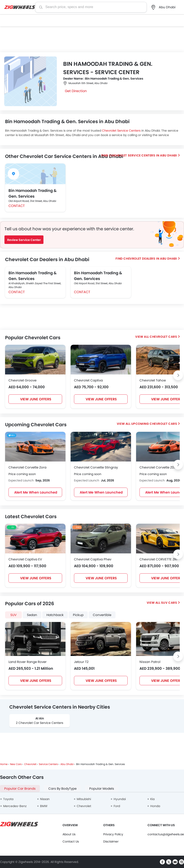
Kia (152, 799)
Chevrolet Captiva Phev (93, 559)
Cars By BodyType (62, 789)
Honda (155, 806)
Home (4, 764)
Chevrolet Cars (163, 337)
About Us (69, 834)
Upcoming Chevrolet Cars (154, 424)
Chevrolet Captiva (88, 380)
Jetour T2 (81, 662)
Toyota (8, 799)
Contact (17, 206)
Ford (117, 806)
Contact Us (71, 841)
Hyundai (120, 799)
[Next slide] (178, 375)
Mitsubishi (84, 799)
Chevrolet (30, 764)
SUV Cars (169, 603)
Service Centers (48, 764)
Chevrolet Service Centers (121, 131)
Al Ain (40, 718)
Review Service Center (24, 240)
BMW (44, 806)
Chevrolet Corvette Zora (27, 467)
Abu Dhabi (67, 764)
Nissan (45, 799)
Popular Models (102, 789)
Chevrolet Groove (22, 380)
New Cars (16, 764)
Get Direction (76, 91)
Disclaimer (111, 841)
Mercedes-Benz (15, 806)
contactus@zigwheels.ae (166, 834)
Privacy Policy (113, 834)
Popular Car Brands (20, 789)
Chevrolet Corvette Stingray (96, 467)
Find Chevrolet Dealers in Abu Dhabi (146, 259)
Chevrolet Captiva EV (25, 559)
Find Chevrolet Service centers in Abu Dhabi (139, 155)
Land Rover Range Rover (28, 662)
